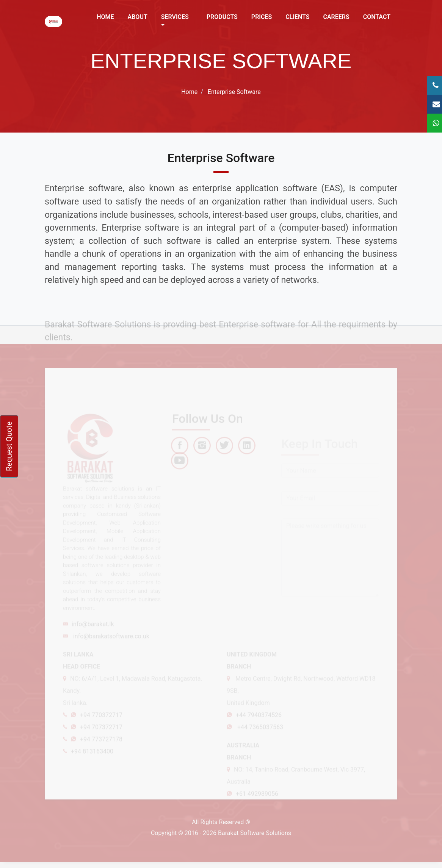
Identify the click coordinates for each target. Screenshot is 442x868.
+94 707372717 (101, 736)
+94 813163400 (92, 760)
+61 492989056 (257, 803)
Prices (262, 17)
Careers (336, 17)
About (138, 17)
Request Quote (9, 446)
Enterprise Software (234, 92)
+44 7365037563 (259, 736)
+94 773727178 (101, 748)
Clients (297, 17)
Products (222, 17)
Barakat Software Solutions (255, 833)
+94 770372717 (101, 724)
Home (105, 17)
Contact (377, 17)
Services (175, 20)
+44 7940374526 (259, 724)
